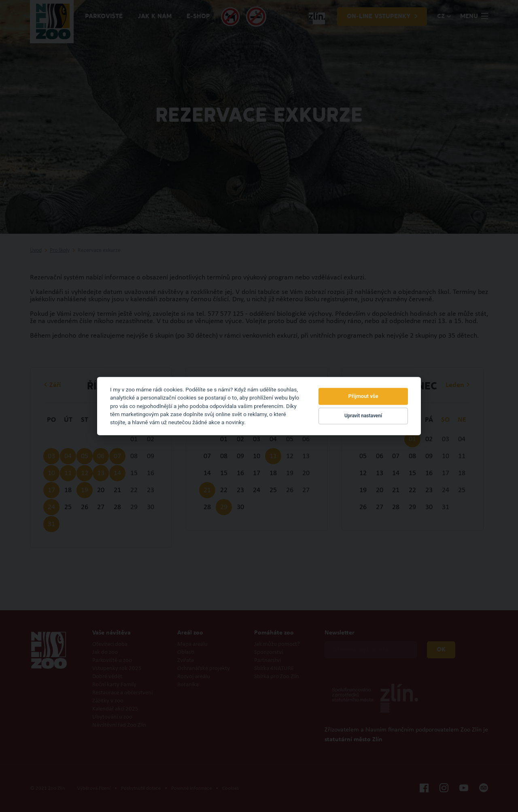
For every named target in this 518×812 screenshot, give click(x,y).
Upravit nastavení (363, 416)
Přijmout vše (363, 396)
